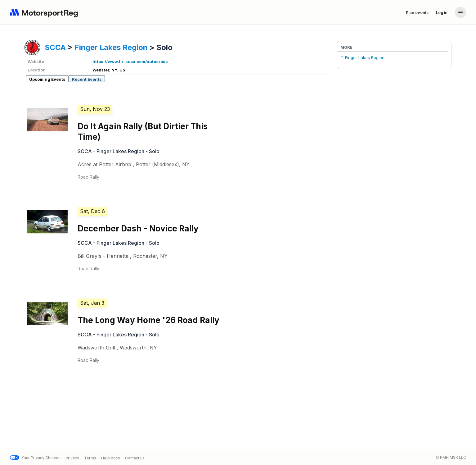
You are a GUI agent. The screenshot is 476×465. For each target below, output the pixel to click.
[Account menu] (460, 12)
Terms (90, 458)
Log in (442, 12)
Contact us (135, 458)
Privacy (72, 458)
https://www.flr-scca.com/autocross (130, 62)
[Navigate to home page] (45, 12)
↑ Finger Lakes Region (362, 57)
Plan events (417, 12)
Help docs (111, 458)
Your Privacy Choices (35, 458)
